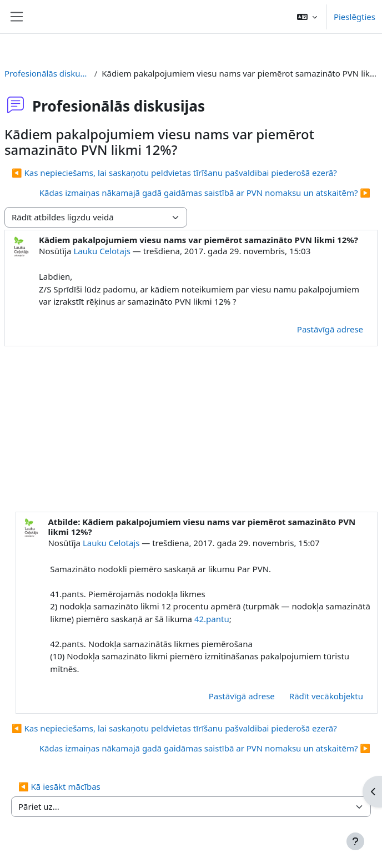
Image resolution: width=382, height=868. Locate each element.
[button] (307, 17)
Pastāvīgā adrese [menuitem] (330, 329)
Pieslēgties (355, 17)
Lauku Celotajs (102, 251)
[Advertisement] (191, 430)
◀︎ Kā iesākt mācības (59, 786)
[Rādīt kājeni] (355, 841)
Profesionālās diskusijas (47, 73)
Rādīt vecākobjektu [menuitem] (326, 696)
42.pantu (212, 619)
